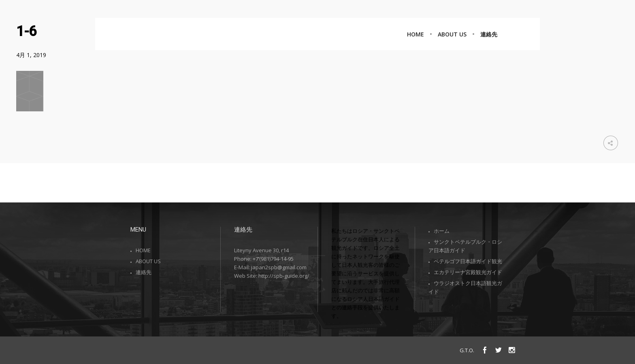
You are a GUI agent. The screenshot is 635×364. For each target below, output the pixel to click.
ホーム (442, 231)
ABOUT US (148, 261)
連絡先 (144, 272)
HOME (143, 250)
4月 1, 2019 (31, 55)
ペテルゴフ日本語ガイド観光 (468, 261)
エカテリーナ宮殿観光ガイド (468, 272)
